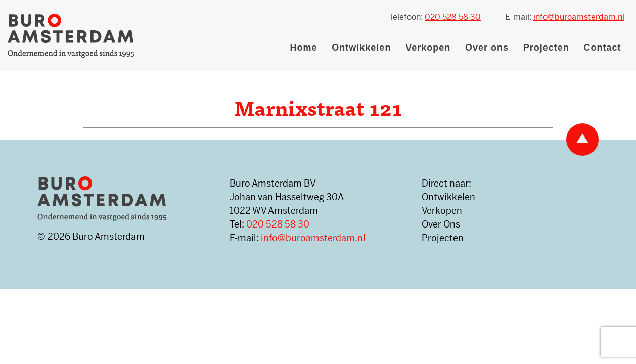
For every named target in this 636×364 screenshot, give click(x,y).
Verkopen (428, 48)
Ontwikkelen (361, 48)
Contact (603, 48)
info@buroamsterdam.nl (313, 238)
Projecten (546, 48)
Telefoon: (435, 17)
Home (304, 48)
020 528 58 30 (278, 224)
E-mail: (565, 17)
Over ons (487, 48)
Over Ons (441, 224)
